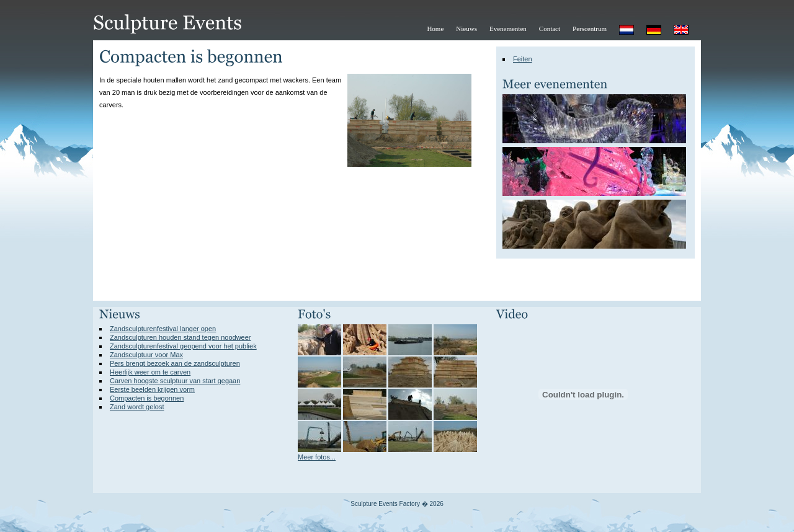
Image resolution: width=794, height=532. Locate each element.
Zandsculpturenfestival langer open (163, 329)
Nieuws (466, 29)
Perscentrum (590, 29)
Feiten (523, 59)
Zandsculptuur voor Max (146, 355)
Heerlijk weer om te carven (150, 372)
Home (435, 29)
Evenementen (508, 29)
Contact (550, 29)
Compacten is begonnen (147, 398)
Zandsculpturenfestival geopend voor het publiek (183, 346)
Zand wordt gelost (137, 407)
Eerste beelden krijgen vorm (152, 389)
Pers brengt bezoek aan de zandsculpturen (175, 363)
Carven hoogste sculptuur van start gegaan (175, 381)
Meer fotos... (317, 457)
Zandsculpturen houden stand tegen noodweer (181, 337)
